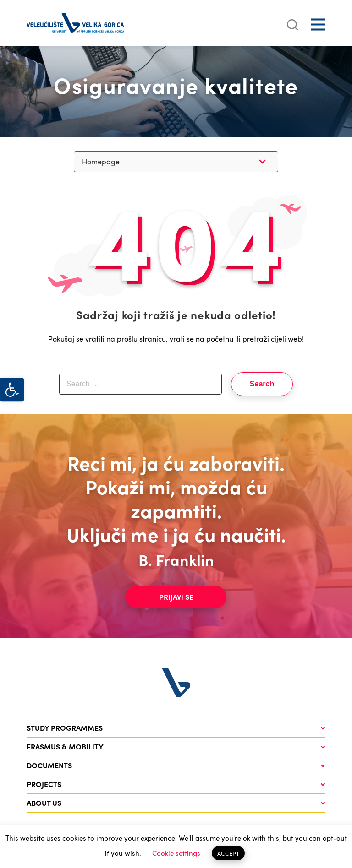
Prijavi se (176, 597)
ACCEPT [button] (228, 853)
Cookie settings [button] (176, 853)
